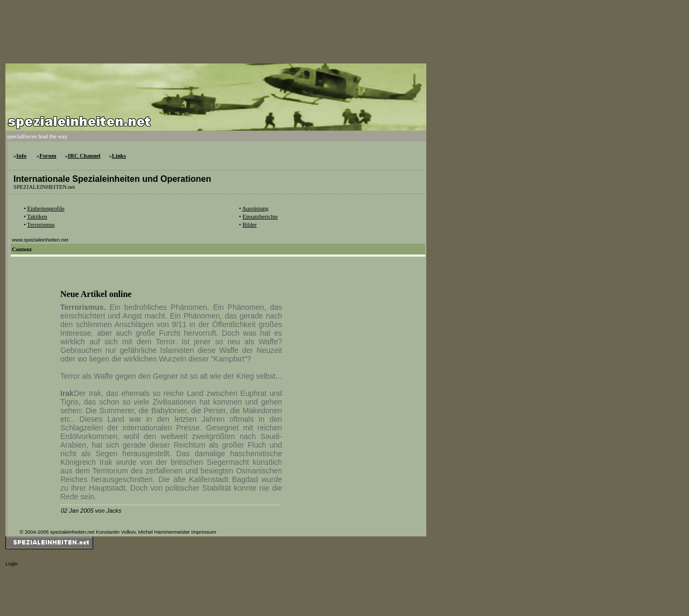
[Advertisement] (201, 30)
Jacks (114, 511)
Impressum (203, 532)
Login (12, 564)
